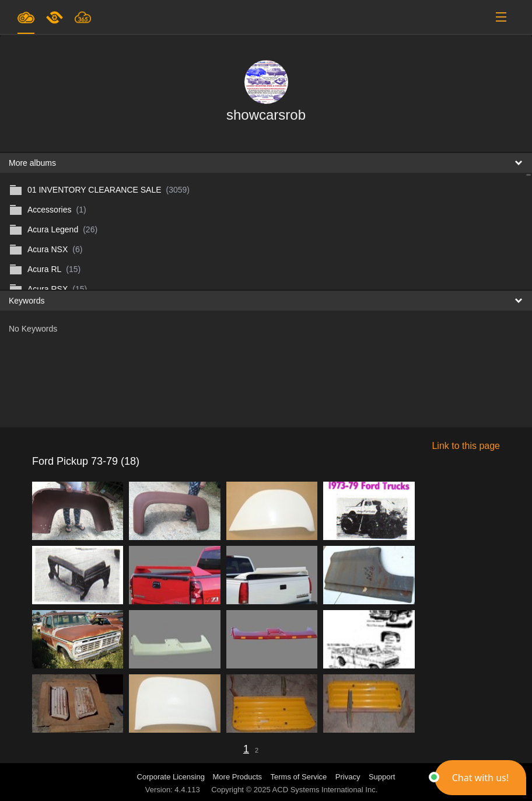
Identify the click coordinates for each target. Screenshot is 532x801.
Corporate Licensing (172, 777)
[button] (480, 778)
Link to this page (466, 446)
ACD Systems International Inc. (325, 790)
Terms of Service (299, 777)
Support (382, 777)
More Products (238, 777)
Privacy (348, 777)
